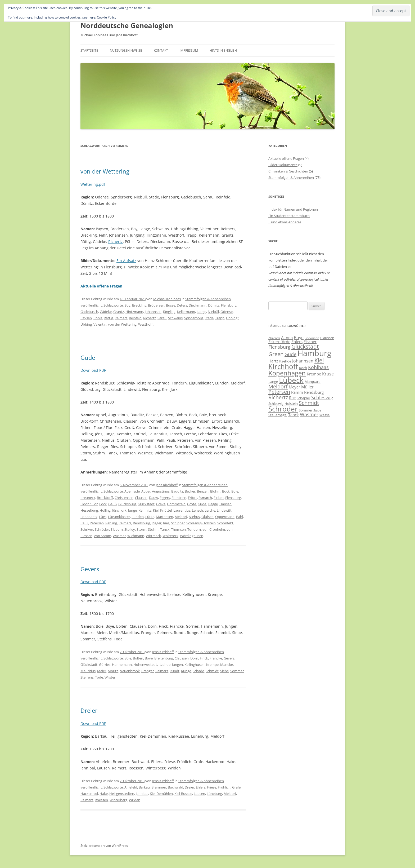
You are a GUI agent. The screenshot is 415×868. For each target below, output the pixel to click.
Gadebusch (89, 312)
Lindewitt (224, 510)
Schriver (87, 529)
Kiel (156, 510)
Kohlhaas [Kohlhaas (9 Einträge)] (318, 367)
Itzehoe (164, 665)
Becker (190, 491)
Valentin (100, 324)
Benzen (203, 491)
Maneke (227, 665)
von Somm (103, 536)
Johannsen (153, 312)
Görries (105, 665)
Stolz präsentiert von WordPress (104, 846)
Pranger (148, 671)
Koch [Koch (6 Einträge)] (303, 368)
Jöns (116, 510)
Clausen (141, 498)
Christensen (124, 498)
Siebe (224, 671)
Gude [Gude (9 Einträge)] (290, 354)
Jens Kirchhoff (167, 485)
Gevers (90, 569)
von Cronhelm (214, 529)
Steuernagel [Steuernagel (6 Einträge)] (278, 415)
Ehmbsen (179, 498)
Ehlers (201, 787)
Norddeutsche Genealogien (127, 25)
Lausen (199, 794)
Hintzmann (134, 312)
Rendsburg (141, 523)
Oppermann (225, 517)
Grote (192, 504)
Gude (88, 357)
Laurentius (182, 510)
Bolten (138, 658)
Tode (99, 677)
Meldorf (181, 517)
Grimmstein (176, 504)
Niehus (194, 517)
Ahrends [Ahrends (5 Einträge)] (274, 338)
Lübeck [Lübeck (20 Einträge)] (291, 380)
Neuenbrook (130, 671)
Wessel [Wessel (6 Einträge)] (325, 415)
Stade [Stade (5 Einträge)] (317, 410)
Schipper (178, 523)
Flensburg (229, 305)
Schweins (175, 318)
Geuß (112, 504)
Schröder (102, 529)
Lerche (210, 510)
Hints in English (223, 50)
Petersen (97, 523)
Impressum (189, 50)
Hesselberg (89, 510)
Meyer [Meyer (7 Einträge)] (294, 387)
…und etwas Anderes (285, 222)
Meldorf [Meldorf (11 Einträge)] (278, 386)
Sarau (162, 318)
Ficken (219, 498)
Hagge (213, 504)
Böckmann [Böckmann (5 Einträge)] (312, 338)
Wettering (89, 184)
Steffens (87, 677)
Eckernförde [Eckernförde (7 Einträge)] (279, 342)
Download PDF (93, 370)
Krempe (212, 665)
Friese (212, 787)
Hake (104, 794)
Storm (141, 529)
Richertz (116, 242)
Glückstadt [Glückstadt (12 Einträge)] (305, 346)
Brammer (159, 787)
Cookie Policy (107, 17)
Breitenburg (164, 658)
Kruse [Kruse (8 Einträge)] (328, 374)
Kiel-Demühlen (161, 794)
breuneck (88, 498)
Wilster (110, 677)
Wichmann (136, 536)
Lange (201, 312)
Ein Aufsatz (126, 261)
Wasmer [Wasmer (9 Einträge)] (309, 414)
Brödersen (156, 305)
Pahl (240, 517)
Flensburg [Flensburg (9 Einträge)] (279, 347)
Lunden (138, 517)
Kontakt (161, 50)
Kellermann (186, 312)
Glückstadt (146, 504)
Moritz (113, 671)
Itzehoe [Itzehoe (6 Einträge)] (285, 361)
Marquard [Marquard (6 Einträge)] (313, 382)
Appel (146, 491)
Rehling (111, 523)
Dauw (154, 498)
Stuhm (153, 529)
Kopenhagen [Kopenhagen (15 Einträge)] (287, 373)
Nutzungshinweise (126, 50)
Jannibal (142, 794)
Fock (103, 504)
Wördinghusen (192, 536)
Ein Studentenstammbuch (289, 216)
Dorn (194, 658)
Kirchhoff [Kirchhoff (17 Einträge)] (283, 366)
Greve (161, 504)
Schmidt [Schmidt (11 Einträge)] (309, 403)
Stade (209, 318)
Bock (226, 491)
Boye (149, 658)
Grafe (236, 787)
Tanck (165, 529)
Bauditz (177, 491)
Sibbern (117, 529)
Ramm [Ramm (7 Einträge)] (297, 392)
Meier (102, 671)
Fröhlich (224, 787)
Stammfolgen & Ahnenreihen (208, 299)
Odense (227, 312)
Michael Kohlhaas (167, 299)
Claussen (182, 658)
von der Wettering (105, 171)
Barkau (144, 787)
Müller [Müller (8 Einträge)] (308, 387)
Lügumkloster (119, 517)
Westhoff (145, 324)
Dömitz (214, 305)
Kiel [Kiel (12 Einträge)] (319, 360)
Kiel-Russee (183, 794)
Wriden (135, 800)
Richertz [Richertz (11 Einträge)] (278, 397)
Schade (198, 671)
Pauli (84, 523)
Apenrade (132, 491)
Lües (103, 517)
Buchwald (175, 787)
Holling (105, 510)
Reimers (121, 318)
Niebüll (213, 312)
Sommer (237, 671)
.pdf (102, 184)
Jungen (177, 665)
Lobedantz (89, 517)
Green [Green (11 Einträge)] (276, 354)
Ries (166, 523)
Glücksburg (127, 504)
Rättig (108, 318)
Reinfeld (135, 318)
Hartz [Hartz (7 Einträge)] (273, 361)
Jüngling (169, 312)
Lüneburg (214, 794)
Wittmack (153, 536)
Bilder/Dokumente (283, 165)
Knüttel (166, 510)
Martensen (164, 517)
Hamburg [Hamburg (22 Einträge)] (314, 353)
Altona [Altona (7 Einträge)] (287, 338)
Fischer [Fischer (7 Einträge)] (310, 342)
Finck (204, 658)
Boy (127, 305)
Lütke (150, 517)
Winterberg (118, 800)
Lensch (197, 510)
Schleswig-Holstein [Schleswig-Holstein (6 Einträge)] (283, 404)
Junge (132, 510)
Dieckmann (198, 305)
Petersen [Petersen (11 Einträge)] (279, 392)
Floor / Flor (89, 504)
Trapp (220, 318)
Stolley (130, 529)
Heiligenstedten (122, 794)
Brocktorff (105, 498)
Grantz (119, 312)
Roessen (101, 800)
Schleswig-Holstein (201, 523)
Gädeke (106, 312)
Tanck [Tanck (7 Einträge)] (294, 415)
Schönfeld (225, 523)
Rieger (157, 523)
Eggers (165, 498)
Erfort (192, 498)
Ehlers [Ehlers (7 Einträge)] (297, 342)
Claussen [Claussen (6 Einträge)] (327, 338)
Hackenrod (89, 794)
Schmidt (212, 671)
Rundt (175, 671)
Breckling (139, 305)
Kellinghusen (195, 665)
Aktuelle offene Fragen (286, 158)
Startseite (89, 50)
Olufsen (207, 517)
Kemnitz (145, 510)
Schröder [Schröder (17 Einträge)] (283, 409)
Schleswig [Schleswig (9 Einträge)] (322, 397)
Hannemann (122, 665)
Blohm (215, 491)
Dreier (89, 710)
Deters (182, 305)
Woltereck (170, 536)
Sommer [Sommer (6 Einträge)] (306, 410)
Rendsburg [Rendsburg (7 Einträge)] (314, 392)
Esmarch (205, 498)
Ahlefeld (131, 787)
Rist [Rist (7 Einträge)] (292, 398)
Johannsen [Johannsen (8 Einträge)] (303, 361)
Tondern (194, 529)
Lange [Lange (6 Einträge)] (273, 382)
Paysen (86, 318)
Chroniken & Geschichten (288, 171)
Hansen (225, 504)
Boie (235, 491)
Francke (216, 658)
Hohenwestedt (145, 665)
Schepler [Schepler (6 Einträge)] (303, 398)
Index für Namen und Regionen (293, 209)
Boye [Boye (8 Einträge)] (299, 338)
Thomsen (178, 529)
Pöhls (98, 318)
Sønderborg (194, 318)
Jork (123, 510)
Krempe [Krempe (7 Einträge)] (314, 374)
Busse (171, 305)
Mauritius (88, 671)
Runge (186, 671)
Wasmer (119, 536)
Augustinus (161, 491)
